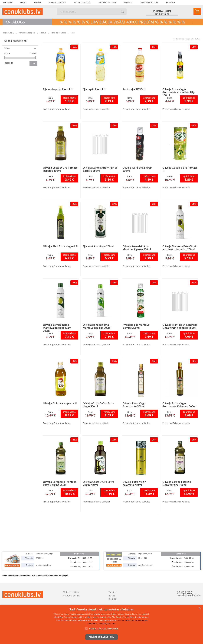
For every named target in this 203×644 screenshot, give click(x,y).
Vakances (128, 3)
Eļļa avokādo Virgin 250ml (98, 246)
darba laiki (162, 11)
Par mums (8, 3)
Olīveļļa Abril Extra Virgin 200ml (138, 169)
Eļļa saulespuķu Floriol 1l (58, 89)
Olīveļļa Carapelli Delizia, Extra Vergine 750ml (177, 483)
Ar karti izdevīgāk (82, 3)
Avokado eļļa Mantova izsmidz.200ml (136, 326)
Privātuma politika (149, 3)
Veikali (23, 3)
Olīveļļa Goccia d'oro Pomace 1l (180, 169)
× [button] (199, 608)
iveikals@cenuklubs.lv (189, 595)
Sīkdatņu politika (71, 592)
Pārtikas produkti (59, 33)
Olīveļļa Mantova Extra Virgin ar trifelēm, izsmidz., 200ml (180, 248)
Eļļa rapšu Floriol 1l (94, 89)
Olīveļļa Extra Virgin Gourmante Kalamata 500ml (179, 405)
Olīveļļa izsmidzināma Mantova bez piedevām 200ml (57, 328)
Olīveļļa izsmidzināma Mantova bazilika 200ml (97, 326)
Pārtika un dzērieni (27, 33)
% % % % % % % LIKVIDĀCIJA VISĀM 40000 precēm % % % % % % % (122, 22)
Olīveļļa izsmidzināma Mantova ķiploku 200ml (137, 248)
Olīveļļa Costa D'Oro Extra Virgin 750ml (98, 483)
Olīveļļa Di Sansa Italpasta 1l (60, 403)
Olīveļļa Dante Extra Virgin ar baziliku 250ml (100, 169)
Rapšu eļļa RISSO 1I (134, 89)
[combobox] (92, 12)
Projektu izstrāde (107, 3)
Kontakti (170, 3)
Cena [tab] (7, 48)
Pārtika (43, 33)
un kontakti (162, 14)
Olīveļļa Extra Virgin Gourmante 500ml (134, 405)
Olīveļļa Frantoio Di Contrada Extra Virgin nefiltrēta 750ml (180, 326)
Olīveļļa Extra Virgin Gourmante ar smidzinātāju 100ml (179, 92)
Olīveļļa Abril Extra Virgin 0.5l (60, 246)
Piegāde (38, 3)
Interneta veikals (57, 3)
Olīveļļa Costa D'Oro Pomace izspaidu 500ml (60, 169)
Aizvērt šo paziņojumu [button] (101, 637)
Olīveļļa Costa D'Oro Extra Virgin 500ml (98, 405)
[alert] (101, 624)
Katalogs (15, 22)
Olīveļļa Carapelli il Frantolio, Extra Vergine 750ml (60, 483)
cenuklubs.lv (9, 33)
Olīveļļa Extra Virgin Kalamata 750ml (134, 483)
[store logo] (23, 11)
